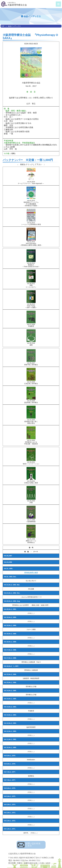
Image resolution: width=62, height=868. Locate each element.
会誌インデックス (14, 26)
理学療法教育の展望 (31, 573)
